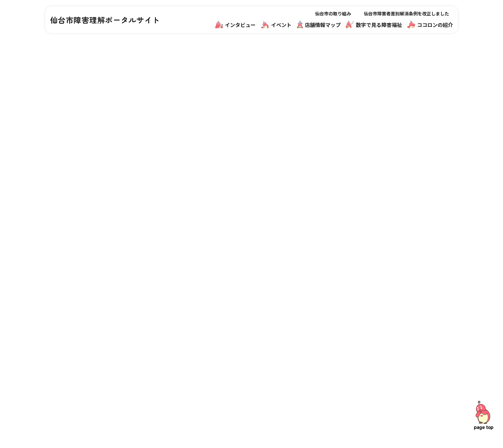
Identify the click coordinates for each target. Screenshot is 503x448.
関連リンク (386, 343)
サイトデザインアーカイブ (402, 401)
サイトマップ (388, 372)
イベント (276, 24)
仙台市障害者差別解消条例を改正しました (406, 13)
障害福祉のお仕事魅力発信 (328, 357)
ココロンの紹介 (430, 24)
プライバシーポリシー (398, 386)
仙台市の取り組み (333, 13)
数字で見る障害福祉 (374, 24)
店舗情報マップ (319, 24)
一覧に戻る (251, 268)
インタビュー (236, 24)
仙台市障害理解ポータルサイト (105, 20)
